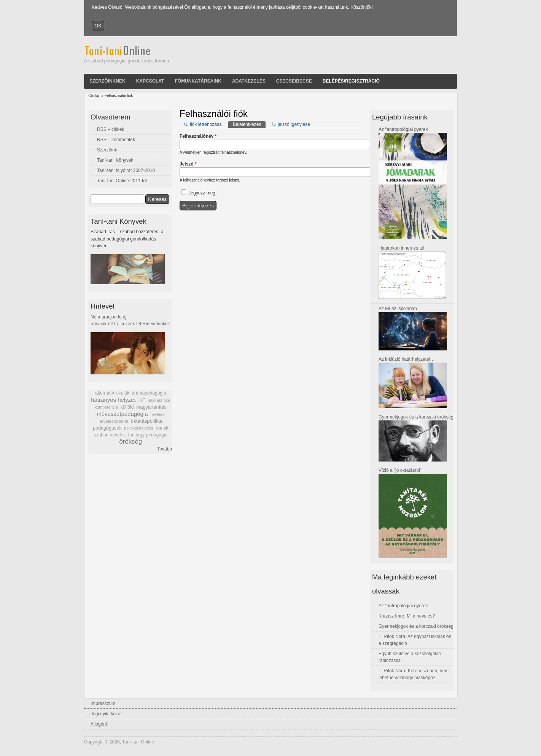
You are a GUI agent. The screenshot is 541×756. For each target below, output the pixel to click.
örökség (130, 442)
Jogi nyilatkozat (106, 714)
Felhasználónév (198, 136)
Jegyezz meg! (202, 193)
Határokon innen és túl (401, 248)
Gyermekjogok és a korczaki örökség (416, 417)
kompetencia (106, 407)
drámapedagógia (149, 393)
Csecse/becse (294, 81)
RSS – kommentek (116, 140)
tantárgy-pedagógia (148, 435)
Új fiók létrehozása (203, 124)
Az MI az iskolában (398, 309)
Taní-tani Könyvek (115, 160)
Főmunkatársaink (198, 81)
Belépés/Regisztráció (351, 81)
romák (162, 428)
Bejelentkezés (249, 124)
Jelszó (188, 164)
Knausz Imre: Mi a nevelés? (407, 616)
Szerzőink (107, 150)
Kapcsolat (150, 81)
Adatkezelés (249, 81)
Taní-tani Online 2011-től (122, 181)
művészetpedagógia (122, 414)
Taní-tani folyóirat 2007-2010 (126, 170)
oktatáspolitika (147, 421)
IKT (142, 400)
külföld (127, 407)
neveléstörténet (113, 421)
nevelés (157, 414)
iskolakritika (159, 400)
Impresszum (103, 703)
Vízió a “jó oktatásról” (400, 470)
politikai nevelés (138, 428)
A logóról (99, 724)
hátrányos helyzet (113, 400)
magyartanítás (151, 407)
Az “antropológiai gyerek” (404, 129)
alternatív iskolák (112, 393)
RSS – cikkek (111, 129)
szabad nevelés (110, 435)
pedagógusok (107, 428)
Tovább (165, 449)
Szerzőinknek (107, 81)
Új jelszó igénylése (291, 124)
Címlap (94, 96)
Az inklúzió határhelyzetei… (407, 359)
